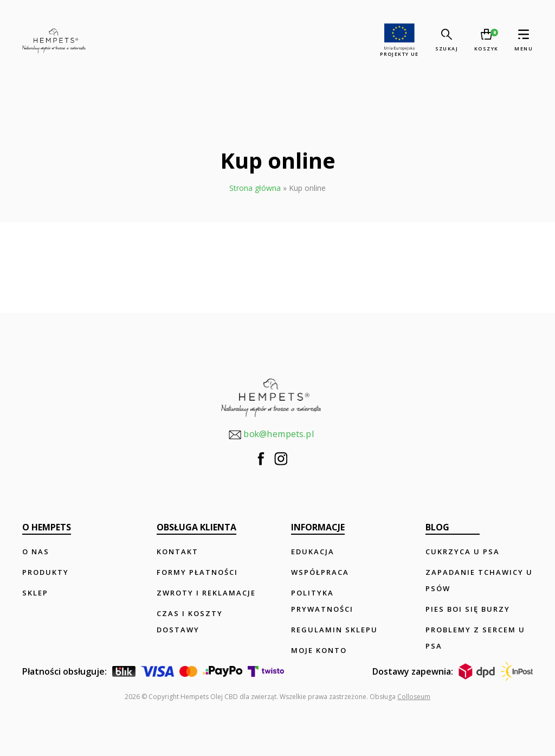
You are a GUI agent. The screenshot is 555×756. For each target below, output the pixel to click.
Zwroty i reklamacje (206, 593)
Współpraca (320, 572)
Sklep (35, 593)
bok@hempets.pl (271, 435)
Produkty (46, 572)
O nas (36, 552)
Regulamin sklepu (334, 630)
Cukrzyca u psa (463, 552)
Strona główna (255, 188)
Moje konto (319, 650)
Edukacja (313, 552)
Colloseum (414, 697)
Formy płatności (197, 572)
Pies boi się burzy (468, 609)
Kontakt (178, 552)
